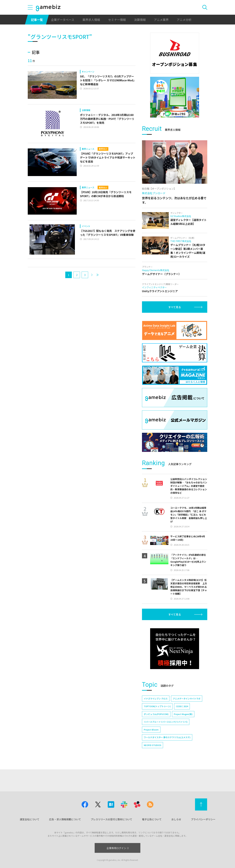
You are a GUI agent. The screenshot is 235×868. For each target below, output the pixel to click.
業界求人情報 (91, 20)
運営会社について (30, 819)
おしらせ (176, 819)
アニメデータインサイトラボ (187, 699)
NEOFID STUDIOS (153, 745)
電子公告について (152, 819)
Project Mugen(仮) (183, 714)
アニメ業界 (161, 20)
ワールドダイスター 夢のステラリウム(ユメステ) (167, 737)
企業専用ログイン (118, 848)
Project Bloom (151, 730)
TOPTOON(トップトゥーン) (157, 706)
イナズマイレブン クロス (156, 699)
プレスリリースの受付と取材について (111, 819)
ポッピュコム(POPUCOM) (156, 714)
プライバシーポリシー (203, 819)
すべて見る (175, 307)
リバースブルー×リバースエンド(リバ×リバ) (166, 722)
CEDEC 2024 (182, 706)
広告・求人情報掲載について (65, 819)
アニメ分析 (184, 20)
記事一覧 (37, 20)
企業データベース (63, 20)
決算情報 (140, 20)
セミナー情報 (117, 20)
